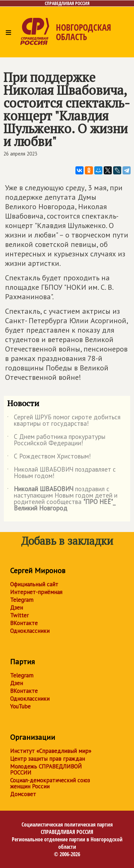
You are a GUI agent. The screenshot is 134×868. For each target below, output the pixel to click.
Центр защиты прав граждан (47, 759)
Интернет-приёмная (36, 592)
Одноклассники (30, 631)
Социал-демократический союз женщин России (50, 783)
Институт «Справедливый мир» (51, 751)
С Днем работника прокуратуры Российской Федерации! (56, 440)
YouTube (20, 706)
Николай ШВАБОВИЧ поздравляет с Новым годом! (61, 473)
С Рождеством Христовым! (49, 457)
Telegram (22, 600)
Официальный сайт (34, 584)
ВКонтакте (24, 623)
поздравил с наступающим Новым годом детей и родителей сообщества (62, 499)
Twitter (19, 615)
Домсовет (23, 794)
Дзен (16, 608)
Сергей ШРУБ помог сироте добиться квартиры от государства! (64, 421)
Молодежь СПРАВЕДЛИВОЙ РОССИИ (46, 769)
